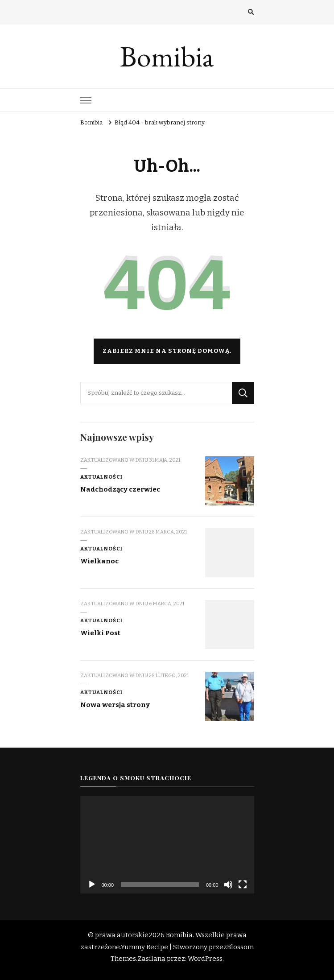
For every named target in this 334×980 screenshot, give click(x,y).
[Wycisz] (228, 885)
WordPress (205, 959)
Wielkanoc (99, 561)
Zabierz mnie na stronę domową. (167, 351)
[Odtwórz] (92, 885)
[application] (167, 845)
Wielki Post (100, 633)
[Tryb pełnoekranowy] (243, 885)
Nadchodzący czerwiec (120, 489)
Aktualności (101, 477)
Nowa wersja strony (115, 705)
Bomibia (167, 56)
